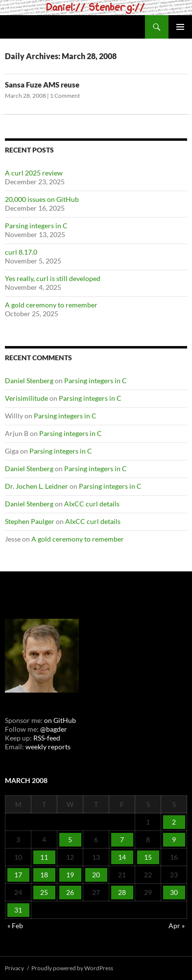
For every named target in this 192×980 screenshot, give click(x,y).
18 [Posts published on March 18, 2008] (44, 875)
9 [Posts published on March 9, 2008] (174, 839)
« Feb (15, 926)
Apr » (177, 926)
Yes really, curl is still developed (53, 278)
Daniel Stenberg (29, 381)
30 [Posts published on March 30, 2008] (174, 892)
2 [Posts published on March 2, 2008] (174, 822)
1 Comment (65, 96)
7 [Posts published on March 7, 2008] (122, 839)
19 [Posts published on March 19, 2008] (70, 875)
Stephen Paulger (30, 521)
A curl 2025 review (34, 173)
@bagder (54, 729)
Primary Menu (180, 27)
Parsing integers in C (36, 226)
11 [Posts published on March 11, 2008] (44, 857)
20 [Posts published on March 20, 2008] (96, 875)
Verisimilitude (26, 398)
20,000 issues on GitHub (42, 199)
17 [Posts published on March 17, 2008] (18, 875)
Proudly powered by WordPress (72, 968)
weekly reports (48, 747)
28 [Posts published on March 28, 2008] (122, 892)
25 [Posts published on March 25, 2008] (44, 892)
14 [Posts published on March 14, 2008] (122, 857)
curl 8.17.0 (21, 252)
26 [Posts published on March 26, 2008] (70, 892)
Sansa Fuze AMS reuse (42, 85)
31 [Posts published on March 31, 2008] (18, 910)
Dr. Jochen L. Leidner (36, 486)
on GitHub (59, 720)
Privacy (14, 968)
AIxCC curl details (92, 504)
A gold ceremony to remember (51, 305)
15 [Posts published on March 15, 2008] (148, 857)
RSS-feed (47, 738)
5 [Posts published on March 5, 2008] (70, 839)
